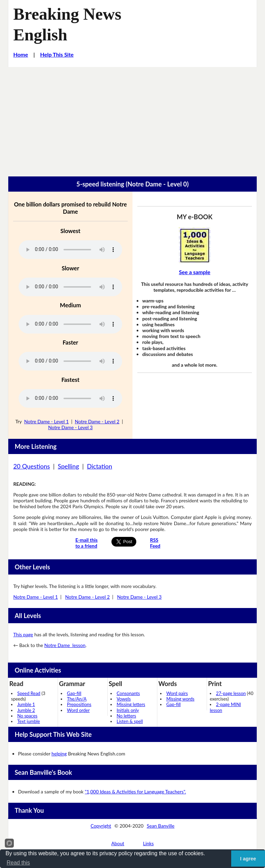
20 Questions (31, 466)
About (118, 843)
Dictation (100, 466)
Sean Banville (160, 826)
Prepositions (79, 704)
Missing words (180, 699)
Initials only (128, 710)
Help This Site (57, 54)
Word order (78, 710)
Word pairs (177, 693)
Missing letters (131, 704)
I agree (248, 859)
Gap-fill (74, 693)
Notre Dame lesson (65, 645)
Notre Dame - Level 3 (70, 427)
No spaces (27, 716)
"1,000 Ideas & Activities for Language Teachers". (135, 792)
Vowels (124, 699)
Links (148, 843)
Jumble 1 (26, 704)
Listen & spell (130, 721)
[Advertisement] (132, 119)
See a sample (194, 272)
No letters (126, 716)
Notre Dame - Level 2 (97, 421)
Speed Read (29, 693)
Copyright (101, 826)
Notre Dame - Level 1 (46, 421)
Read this (18, 863)
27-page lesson (231, 693)
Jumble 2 (26, 710)
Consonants (128, 693)
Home (21, 54)
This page (23, 634)
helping (59, 754)
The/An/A (77, 699)
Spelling (68, 466)
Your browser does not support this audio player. (70, 250)
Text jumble (29, 721)
